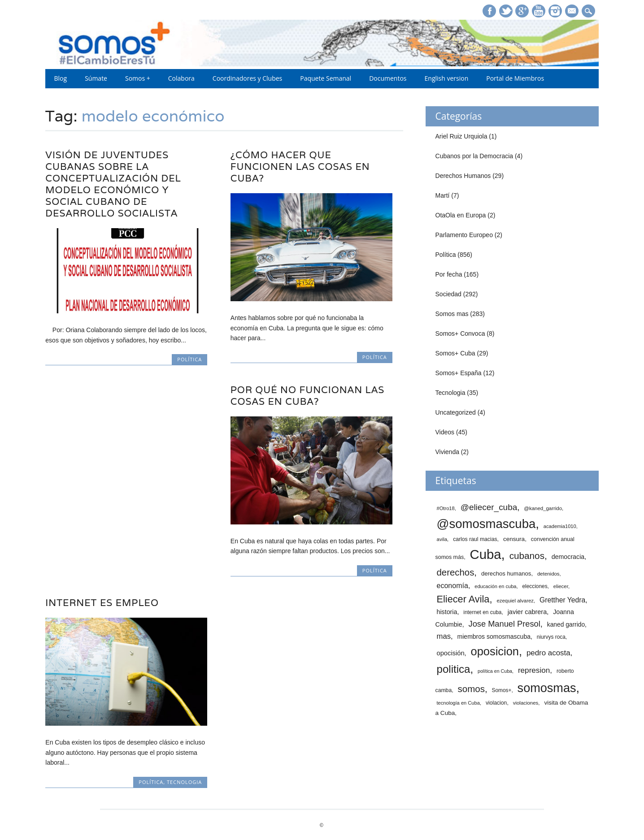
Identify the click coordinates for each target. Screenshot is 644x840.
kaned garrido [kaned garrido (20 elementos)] (566, 625)
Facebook (489, 11)
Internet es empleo (102, 603)
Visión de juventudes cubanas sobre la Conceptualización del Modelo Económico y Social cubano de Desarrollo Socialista (113, 184)
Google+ (522, 11)
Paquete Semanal (326, 78)
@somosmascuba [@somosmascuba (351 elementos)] (486, 524)
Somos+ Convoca (460, 333)
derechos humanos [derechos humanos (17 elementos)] (506, 574)
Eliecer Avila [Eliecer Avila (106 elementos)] (463, 599)
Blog (61, 78)
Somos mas (452, 314)
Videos (445, 432)
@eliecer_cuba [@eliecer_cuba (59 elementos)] (489, 507)
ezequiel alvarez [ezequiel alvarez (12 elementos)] (515, 601)
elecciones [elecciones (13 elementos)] (535, 586)
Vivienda (447, 452)
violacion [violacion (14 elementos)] (496, 703)
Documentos (388, 78)
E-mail (573, 12)
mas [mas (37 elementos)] (444, 636)
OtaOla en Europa (461, 215)
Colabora (181, 78)
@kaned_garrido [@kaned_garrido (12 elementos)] (543, 508)
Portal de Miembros (515, 78)
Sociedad (448, 294)
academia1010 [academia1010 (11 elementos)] (560, 526)
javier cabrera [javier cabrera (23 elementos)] (527, 612)
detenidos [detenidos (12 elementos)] (548, 574)
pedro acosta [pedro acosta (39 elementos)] (548, 653)
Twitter (506, 11)
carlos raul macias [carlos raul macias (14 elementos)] (475, 539)
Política (189, 359)
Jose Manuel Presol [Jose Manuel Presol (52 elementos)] (505, 624)
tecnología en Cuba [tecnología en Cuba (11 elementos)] (458, 703)
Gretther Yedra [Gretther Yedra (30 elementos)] (562, 600)
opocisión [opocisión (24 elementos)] (451, 653)
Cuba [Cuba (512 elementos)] (485, 554)
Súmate (96, 78)
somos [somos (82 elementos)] (471, 689)
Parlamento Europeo (464, 235)
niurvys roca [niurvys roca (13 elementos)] (551, 637)
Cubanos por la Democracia (474, 156)
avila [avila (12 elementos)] (442, 539)
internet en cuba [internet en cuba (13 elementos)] (482, 612)
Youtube (539, 11)
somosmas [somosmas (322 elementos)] (547, 688)
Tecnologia (184, 782)
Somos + (138, 78)
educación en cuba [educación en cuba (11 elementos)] (495, 586)
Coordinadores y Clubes (247, 78)
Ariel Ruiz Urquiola (461, 136)
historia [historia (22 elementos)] (447, 612)
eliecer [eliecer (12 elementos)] (561, 586)
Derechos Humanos (463, 176)
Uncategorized (456, 412)
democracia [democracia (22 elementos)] (568, 557)
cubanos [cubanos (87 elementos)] (527, 556)
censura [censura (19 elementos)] (514, 539)
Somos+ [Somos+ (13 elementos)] (502, 690)
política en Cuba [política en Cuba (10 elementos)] (495, 671)
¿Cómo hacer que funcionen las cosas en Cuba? (300, 167)
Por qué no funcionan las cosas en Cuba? (307, 396)
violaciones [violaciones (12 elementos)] (526, 703)
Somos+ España (459, 373)
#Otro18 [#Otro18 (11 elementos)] (446, 508)
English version (447, 78)
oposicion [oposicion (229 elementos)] (495, 651)
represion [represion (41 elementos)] (534, 670)
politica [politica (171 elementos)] (454, 669)
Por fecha (449, 274)
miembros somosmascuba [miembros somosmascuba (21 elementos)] (494, 636)
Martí (443, 195)
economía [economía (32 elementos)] (453, 585)
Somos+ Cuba (455, 353)
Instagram (555, 11)
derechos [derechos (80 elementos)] (456, 572)
